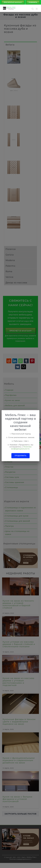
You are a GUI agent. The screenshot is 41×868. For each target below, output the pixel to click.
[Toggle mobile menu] (37, 9)
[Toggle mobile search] (33, 9)
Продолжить (20, 456)
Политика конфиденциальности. (21, 448)
